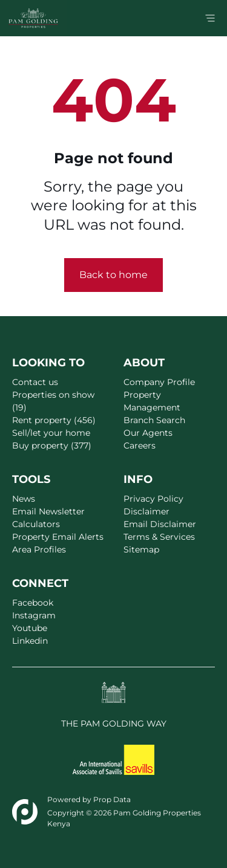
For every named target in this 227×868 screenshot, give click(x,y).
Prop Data (112, 799)
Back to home (113, 275)
